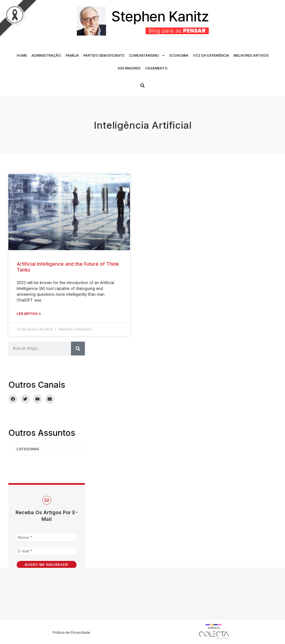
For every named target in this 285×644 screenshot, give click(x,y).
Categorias (28, 449)
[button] (142, 86)
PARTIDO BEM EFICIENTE (104, 55)
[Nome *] (47, 538)
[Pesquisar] (78, 349)
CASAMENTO (156, 68)
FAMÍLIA (72, 55)
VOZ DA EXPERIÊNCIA (211, 55)
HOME (22, 55)
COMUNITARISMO (147, 56)
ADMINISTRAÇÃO (46, 55)
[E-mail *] (47, 551)
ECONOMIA (179, 55)
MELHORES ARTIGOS (251, 55)
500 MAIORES (129, 68)
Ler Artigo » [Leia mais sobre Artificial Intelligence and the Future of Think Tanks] (29, 314)
